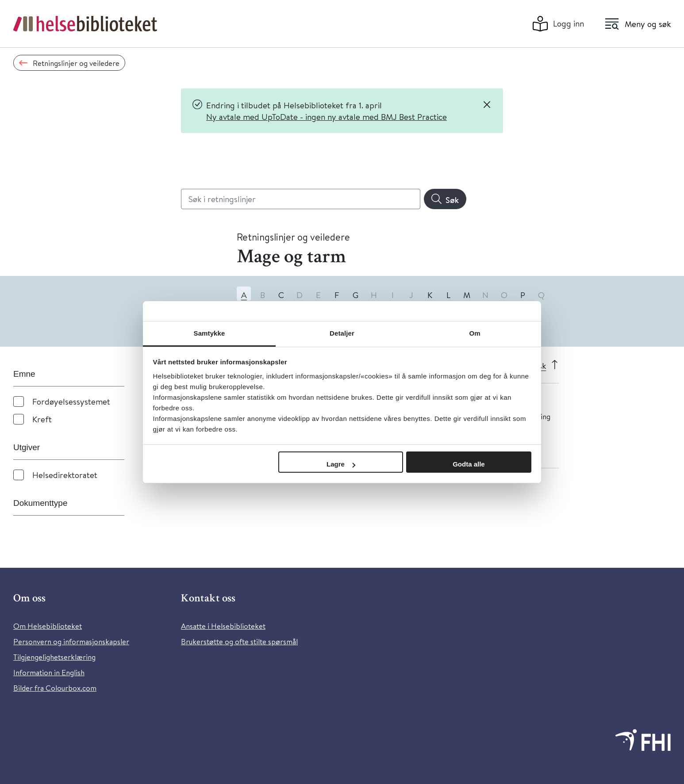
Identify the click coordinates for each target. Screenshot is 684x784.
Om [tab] (475, 333)
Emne (24, 374)
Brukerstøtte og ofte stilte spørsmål (239, 641)
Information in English (49, 672)
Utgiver (27, 447)
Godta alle (469, 464)
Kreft (42, 419)
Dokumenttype (40, 503)
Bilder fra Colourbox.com (55, 688)
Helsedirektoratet (65, 475)
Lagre (341, 464)
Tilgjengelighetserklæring (54, 657)
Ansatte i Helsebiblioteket (223, 626)
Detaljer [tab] (342, 333)
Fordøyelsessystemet (71, 401)
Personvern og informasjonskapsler (71, 641)
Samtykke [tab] (209, 333)
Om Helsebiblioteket (48, 626)
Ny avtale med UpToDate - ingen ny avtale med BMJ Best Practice (327, 117)
